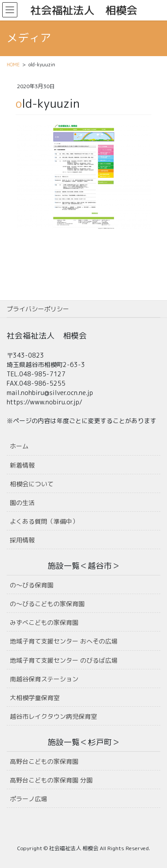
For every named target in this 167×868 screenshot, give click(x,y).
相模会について (32, 484)
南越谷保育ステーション (44, 679)
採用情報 (22, 540)
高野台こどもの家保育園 (44, 761)
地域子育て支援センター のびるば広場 (64, 660)
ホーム (19, 446)
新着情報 (22, 465)
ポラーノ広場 (29, 799)
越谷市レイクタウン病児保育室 (53, 716)
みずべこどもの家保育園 (44, 622)
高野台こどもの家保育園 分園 (51, 780)
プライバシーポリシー (38, 309)
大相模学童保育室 (35, 698)
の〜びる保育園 (32, 585)
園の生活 (22, 503)
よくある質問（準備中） (44, 521)
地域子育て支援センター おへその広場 (64, 641)
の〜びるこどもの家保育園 (47, 604)
